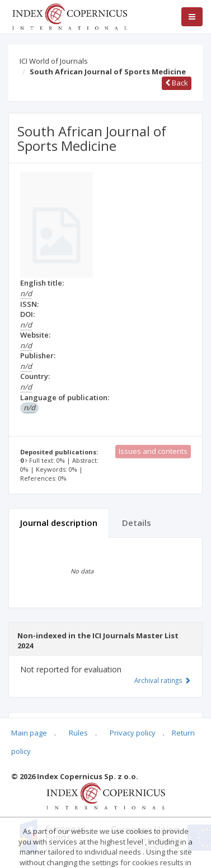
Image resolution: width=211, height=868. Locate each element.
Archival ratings (163, 680)
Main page (29, 733)
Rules (78, 733)
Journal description (59, 523)
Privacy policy (133, 733)
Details (137, 523)
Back (177, 83)
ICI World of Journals (54, 61)
